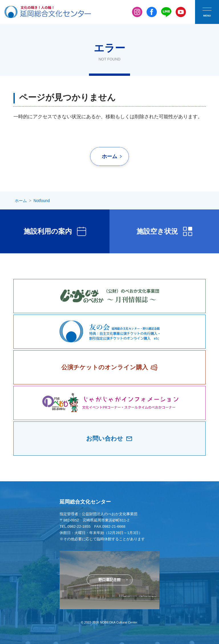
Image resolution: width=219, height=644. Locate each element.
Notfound (42, 201)
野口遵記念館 (109, 580)
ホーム (109, 156)
